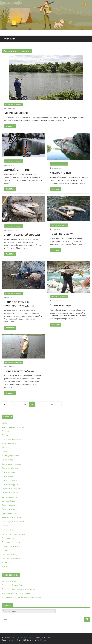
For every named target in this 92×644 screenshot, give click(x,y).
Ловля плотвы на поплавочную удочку (19, 304)
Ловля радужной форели (22, 235)
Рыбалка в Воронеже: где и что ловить (19, 589)
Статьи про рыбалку (11, 558)
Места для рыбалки (10, 456)
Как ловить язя (60, 173)
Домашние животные (11, 439)
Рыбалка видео (9, 530)
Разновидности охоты (12, 517)
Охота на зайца (9, 472)
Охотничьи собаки (10, 493)
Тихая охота (7, 563)
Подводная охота (10, 505)
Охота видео (7, 460)
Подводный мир (9, 509)
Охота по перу (8, 476)
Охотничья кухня (10, 497)
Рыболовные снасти (11, 542)
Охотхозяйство (9, 501)
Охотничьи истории (11, 489)
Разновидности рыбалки (14, 104)
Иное (4, 447)
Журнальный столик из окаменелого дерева (22, 597)
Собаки (5, 550)
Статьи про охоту (9, 554)
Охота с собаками (10, 480)
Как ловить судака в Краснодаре (16, 593)
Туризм (5, 567)
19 (25, 404)
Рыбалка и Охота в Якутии (14, 585)
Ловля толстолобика (19, 371)
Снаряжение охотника (12, 546)
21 (38, 404)
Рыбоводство (8, 538)
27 (52, 404)
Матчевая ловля (16, 113)
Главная (6, 431)
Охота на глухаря (9, 581)
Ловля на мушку (61, 234)
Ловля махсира (60, 305)
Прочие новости (9, 513)
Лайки (5, 452)
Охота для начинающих (12, 464)
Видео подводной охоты (13, 427)
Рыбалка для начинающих (14, 534)
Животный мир (9, 443)
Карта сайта (9, 39)
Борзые (5, 423)
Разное (5, 526)
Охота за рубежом (10, 468)
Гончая (5, 435)
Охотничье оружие (10, 484)
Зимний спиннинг (17, 170)
